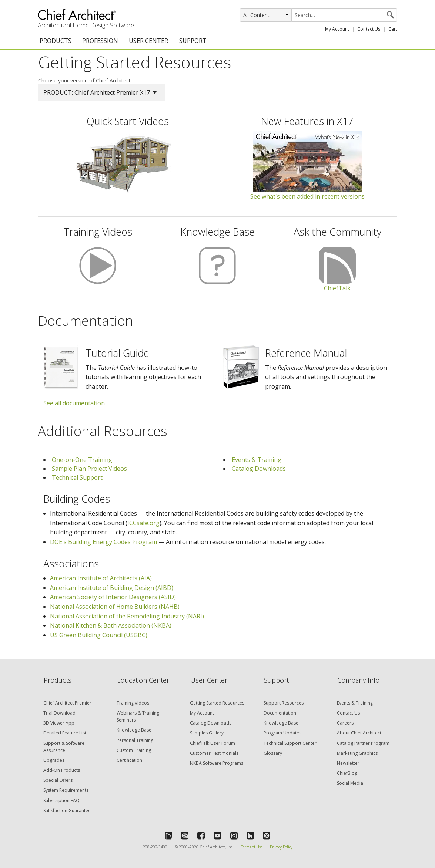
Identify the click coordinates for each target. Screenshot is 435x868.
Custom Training (134, 750)
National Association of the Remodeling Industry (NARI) (127, 616)
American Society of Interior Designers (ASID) (113, 597)
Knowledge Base (134, 730)
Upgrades (54, 760)
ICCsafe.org (143, 523)
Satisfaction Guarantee (67, 810)
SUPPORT (193, 41)
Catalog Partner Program (363, 743)
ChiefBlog (347, 773)
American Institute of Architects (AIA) (101, 578)
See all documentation (74, 403)
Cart (393, 29)
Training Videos (133, 703)
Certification (129, 760)
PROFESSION (100, 41)
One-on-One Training (82, 460)
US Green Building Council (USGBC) (99, 635)
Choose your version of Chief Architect (84, 80)
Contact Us (369, 29)
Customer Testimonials (214, 753)
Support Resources (284, 703)
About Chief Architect (359, 733)
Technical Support (77, 477)
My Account (337, 29)
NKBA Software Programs (217, 763)
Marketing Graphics (357, 753)
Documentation (280, 713)
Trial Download (59, 713)
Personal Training (135, 740)
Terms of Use (252, 847)
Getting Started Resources (217, 703)
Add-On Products (62, 770)
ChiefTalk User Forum (213, 743)
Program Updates (282, 733)
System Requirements (66, 790)
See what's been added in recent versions (307, 196)
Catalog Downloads (259, 469)
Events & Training (257, 460)
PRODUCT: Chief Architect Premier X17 (100, 92)
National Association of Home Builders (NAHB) (115, 607)
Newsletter (348, 763)
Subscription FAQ (61, 801)
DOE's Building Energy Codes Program (103, 542)
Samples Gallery (207, 733)
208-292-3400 (155, 847)
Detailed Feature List (65, 733)
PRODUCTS (56, 41)
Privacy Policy (281, 847)
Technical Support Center (290, 743)
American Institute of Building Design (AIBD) (112, 588)
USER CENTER (148, 41)
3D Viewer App (59, 723)
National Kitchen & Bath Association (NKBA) (111, 625)
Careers (345, 723)
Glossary (273, 753)
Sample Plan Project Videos (89, 469)
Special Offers (58, 780)
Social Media (350, 783)
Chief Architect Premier (67, 703)
